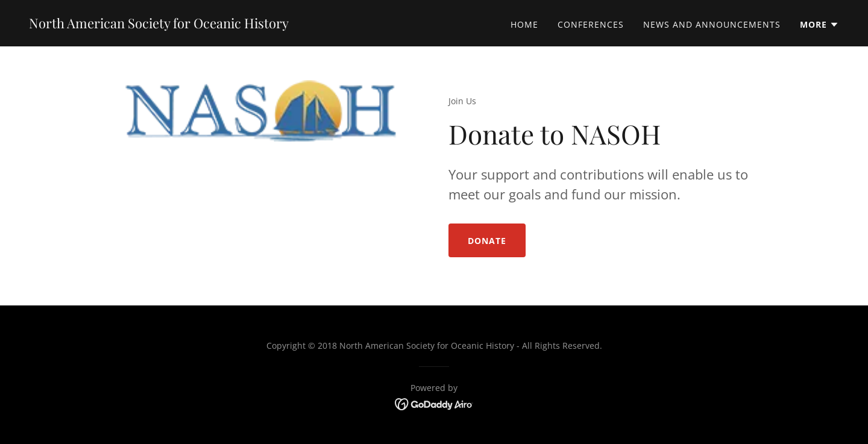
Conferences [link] (591, 24)
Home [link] (524, 24)
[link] (159, 25)
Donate (487, 241)
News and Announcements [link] (712, 24)
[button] (819, 25)
